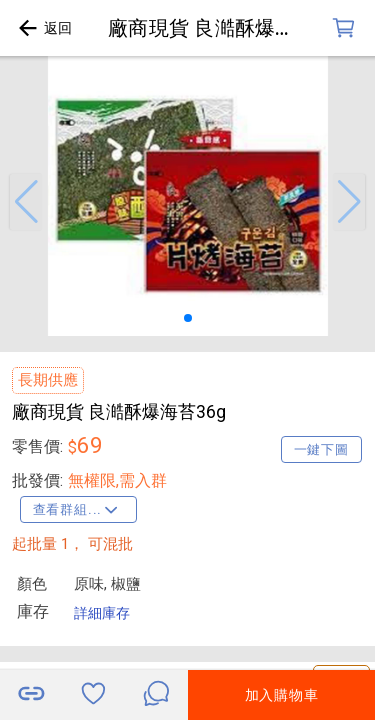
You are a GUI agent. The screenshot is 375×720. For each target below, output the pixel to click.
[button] (26, 202)
